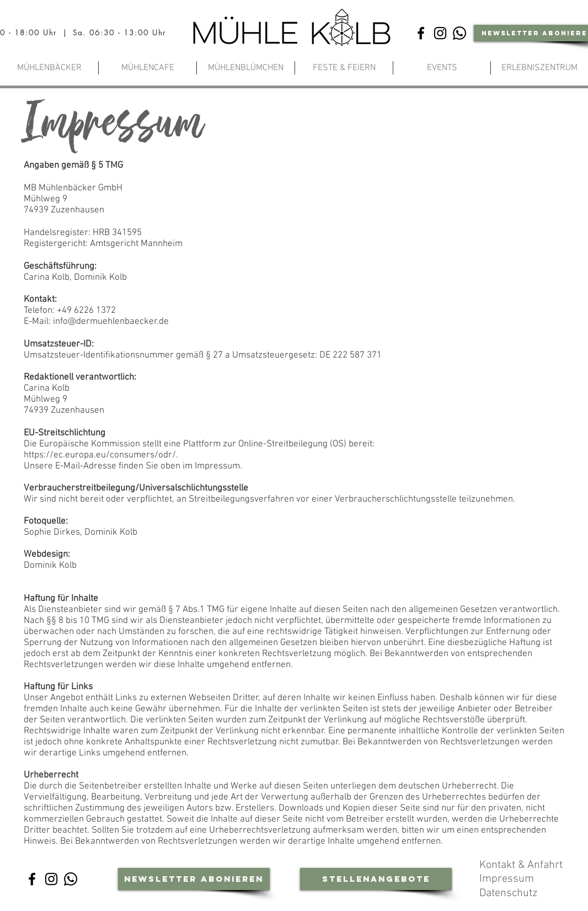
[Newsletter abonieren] (194, 879)
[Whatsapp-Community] (459, 33)
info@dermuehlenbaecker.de (111, 322)
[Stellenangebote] (376, 879)
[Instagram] (440, 33)
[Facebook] (421, 33)
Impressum (508, 879)
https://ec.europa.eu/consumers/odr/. (101, 455)
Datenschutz (510, 893)
